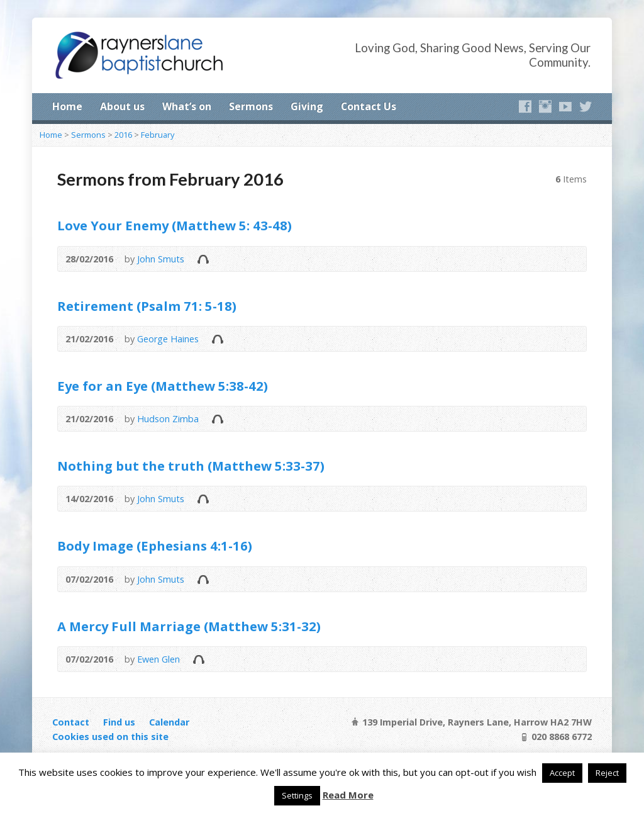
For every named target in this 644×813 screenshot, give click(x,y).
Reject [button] (607, 773)
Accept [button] (562, 773)
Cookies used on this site (110, 737)
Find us (119, 722)
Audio (203, 259)
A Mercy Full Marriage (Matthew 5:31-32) (189, 626)
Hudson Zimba (168, 419)
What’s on (187, 106)
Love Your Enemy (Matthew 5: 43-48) (175, 225)
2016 (123, 135)
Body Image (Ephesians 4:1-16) (155, 546)
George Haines (168, 339)
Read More (348, 795)
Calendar (169, 722)
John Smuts (161, 259)
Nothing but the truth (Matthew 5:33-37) (191, 466)
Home (67, 106)
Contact (71, 722)
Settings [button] (297, 795)
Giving (307, 106)
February (158, 135)
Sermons (251, 106)
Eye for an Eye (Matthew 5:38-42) (163, 386)
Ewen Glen (158, 659)
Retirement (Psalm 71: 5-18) (147, 306)
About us (122, 106)
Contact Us (369, 106)
